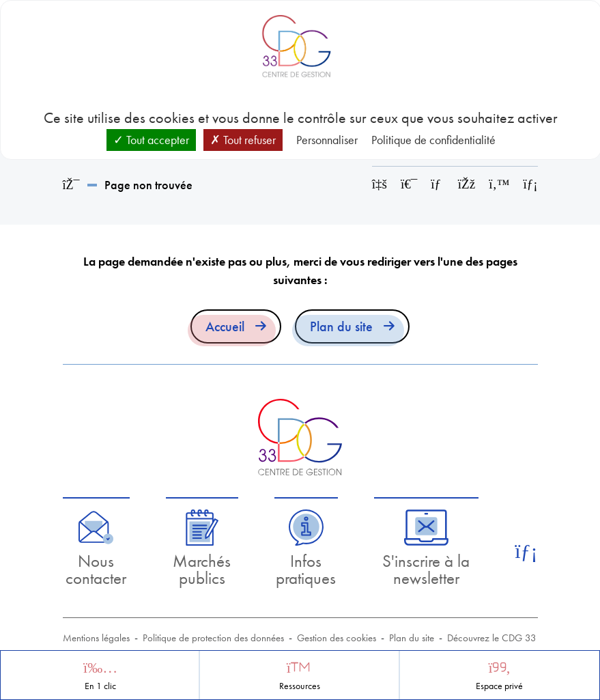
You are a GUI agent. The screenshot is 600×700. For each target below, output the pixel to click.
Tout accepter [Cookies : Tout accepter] (151, 140)
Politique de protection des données (213, 638)
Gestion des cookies (337, 638)
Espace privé (499, 686)
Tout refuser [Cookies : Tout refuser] (243, 140)
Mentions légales (96, 638)
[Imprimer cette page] (409, 184)
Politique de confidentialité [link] (433, 140)
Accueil (225, 326)
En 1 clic (100, 686)
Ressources (300, 686)
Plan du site (341, 326)
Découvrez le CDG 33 (492, 638)
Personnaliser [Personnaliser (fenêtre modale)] (327, 140)
